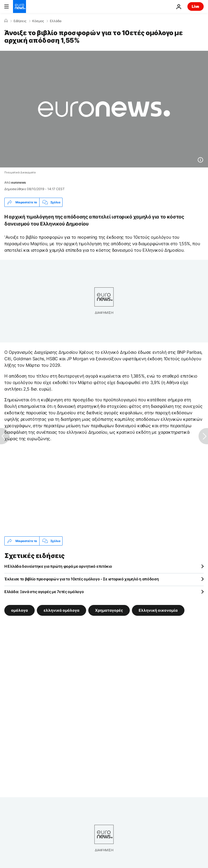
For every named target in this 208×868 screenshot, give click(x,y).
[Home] (6, 21)
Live (196, 6)
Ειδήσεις (20, 21)
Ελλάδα (56, 21)
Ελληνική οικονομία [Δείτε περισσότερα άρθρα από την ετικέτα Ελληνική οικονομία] (158, 610)
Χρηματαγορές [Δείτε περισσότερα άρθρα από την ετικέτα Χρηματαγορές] (109, 610)
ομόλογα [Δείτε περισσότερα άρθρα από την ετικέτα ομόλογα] (19, 610)
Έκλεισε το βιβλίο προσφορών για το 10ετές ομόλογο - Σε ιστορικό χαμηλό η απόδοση (82, 579)
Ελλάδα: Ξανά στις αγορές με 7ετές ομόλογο (44, 592)
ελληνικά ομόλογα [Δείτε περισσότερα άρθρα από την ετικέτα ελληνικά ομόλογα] (61, 610)
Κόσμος (38, 21)
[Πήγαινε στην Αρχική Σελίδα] (19, 6)
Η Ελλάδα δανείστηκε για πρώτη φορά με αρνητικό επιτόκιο (58, 566)
